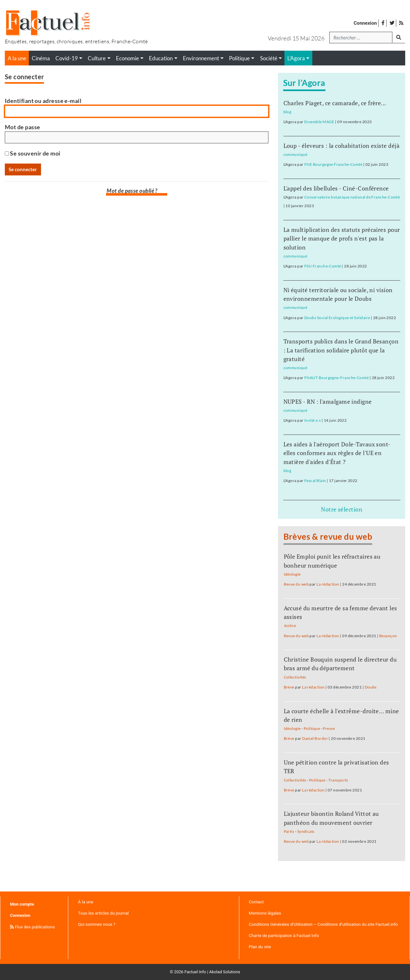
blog (287, 112)
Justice (290, 625)
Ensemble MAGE (319, 122)
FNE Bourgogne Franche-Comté (333, 164)
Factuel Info (195, 972)
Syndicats (306, 831)
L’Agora (296, 58)
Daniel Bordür (315, 738)
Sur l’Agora (304, 83)
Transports (338, 780)
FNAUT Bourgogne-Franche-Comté (336, 378)
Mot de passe (22, 127)
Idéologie (292, 574)
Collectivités (295, 677)
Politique (312, 728)
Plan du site (260, 947)
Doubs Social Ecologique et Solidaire (337, 318)
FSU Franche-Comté (323, 266)
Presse (329, 728)
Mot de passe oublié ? (132, 191)
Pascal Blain (315, 481)
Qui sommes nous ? (97, 924)
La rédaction (328, 584)
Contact (256, 902)
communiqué (295, 154)
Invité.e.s (313, 420)
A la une (17, 58)
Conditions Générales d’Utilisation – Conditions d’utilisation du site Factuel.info (323, 924)
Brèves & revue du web (328, 536)
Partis (289, 831)
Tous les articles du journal (103, 913)
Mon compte (22, 904)
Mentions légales (265, 913)
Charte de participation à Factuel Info (284, 936)
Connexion (365, 23)
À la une (86, 902)
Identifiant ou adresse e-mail (43, 101)
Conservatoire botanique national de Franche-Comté (352, 197)
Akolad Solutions (225, 972)
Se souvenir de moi (33, 153)
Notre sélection (342, 509)
